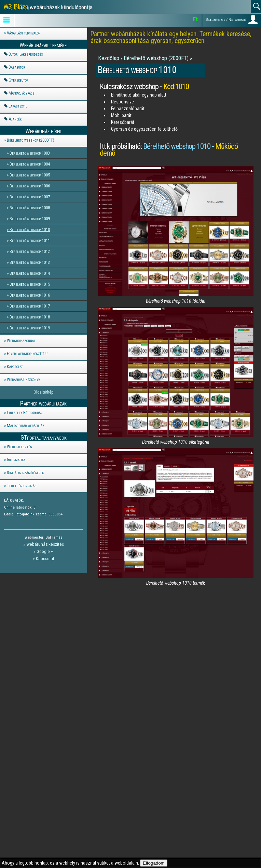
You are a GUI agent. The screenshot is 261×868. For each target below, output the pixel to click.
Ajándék (15, 119)
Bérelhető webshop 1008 (30, 208)
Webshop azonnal (21, 340)
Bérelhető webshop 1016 (30, 295)
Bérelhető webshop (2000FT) (31, 140)
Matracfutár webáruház (26, 425)
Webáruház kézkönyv (23, 379)
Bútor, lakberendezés (26, 54)
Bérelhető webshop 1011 (30, 240)
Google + (45, 551)
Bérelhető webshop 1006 (30, 186)
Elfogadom (154, 863)
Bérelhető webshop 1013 (30, 262)
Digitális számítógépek (25, 473)
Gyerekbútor (18, 80)
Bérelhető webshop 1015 (30, 284)
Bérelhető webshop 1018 (30, 317)
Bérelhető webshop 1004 (30, 164)
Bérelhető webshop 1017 (30, 306)
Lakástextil (18, 106)
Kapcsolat (15, 366)
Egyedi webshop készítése (28, 353)
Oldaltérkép (44, 392)
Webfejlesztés (19, 447)
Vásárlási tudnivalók (24, 33)
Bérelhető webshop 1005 (30, 175)
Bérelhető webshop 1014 (30, 273)
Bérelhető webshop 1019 (30, 328)
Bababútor (17, 67)
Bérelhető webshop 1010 (30, 230)
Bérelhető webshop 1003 (30, 153)
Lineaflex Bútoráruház (25, 412)
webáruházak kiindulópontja (48, 7)
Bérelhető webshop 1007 (30, 197)
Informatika (16, 460)
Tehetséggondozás (22, 486)
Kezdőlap (109, 58)
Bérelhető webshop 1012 (30, 251)
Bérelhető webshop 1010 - (169, 150)
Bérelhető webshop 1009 (30, 219)
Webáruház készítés (45, 544)
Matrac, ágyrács (22, 93)
